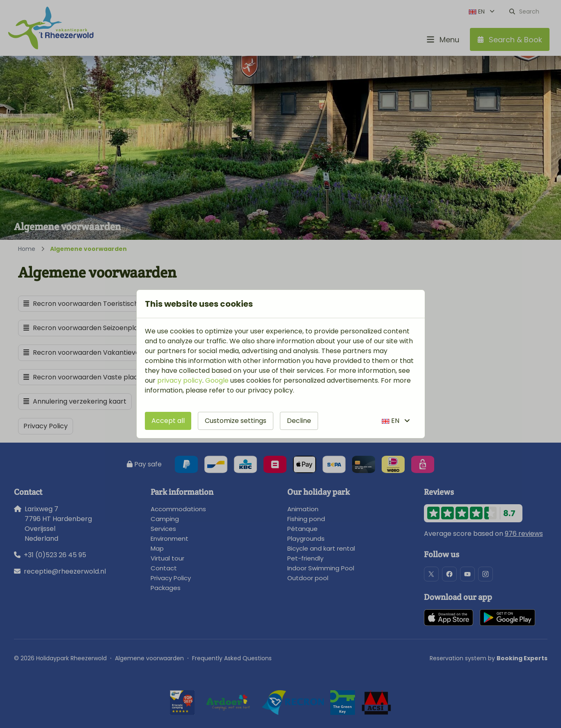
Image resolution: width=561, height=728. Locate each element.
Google (217, 380)
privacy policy (180, 380)
